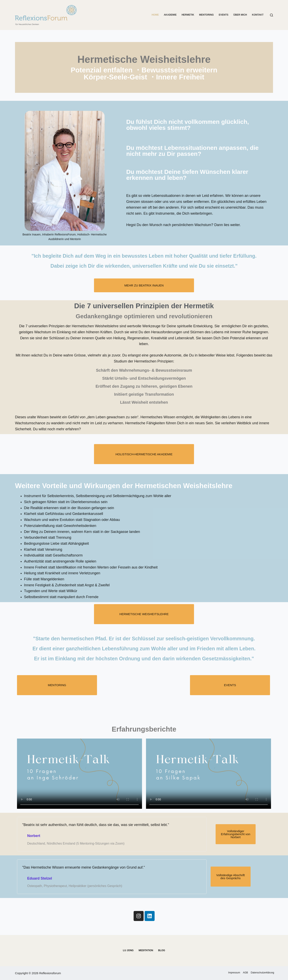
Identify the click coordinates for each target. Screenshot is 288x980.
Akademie (170, 15)
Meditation (146, 950)
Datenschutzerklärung (261, 973)
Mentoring (206, 15)
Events (224, 15)
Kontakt (258, 15)
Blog (162, 950)
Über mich (240, 15)
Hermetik (188, 15)
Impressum (229, 973)
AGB (242, 973)
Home (155, 15)
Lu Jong (128, 950)
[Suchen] (271, 15)
